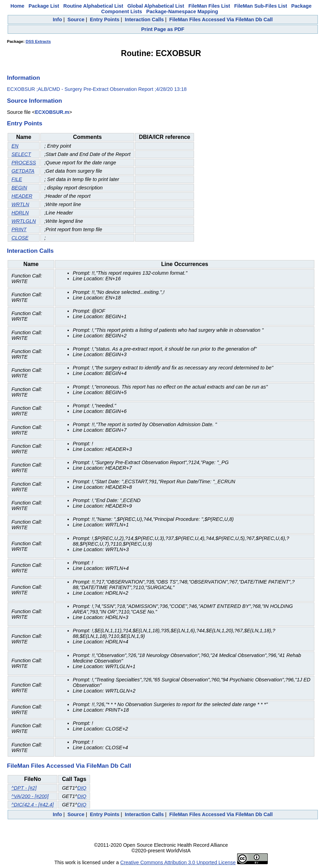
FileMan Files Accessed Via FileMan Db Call (221, 19)
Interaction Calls (144, 19)
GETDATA (23, 171)
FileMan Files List (209, 6)
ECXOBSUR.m (52, 112)
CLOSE (20, 238)
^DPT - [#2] (24, 788)
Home (17, 6)
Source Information (34, 101)
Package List (44, 6)
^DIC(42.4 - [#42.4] (33, 805)
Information (23, 78)
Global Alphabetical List (156, 6)
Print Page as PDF (163, 29)
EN (15, 146)
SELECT (21, 154)
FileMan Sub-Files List (261, 6)
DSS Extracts (38, 41)
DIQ (82, 788)
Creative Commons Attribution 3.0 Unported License (178, 862)
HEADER (22, 196)
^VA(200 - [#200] (30, 796)
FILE (17, 179)
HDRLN (20, 213)
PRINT (19, 229)
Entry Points (104, 19)
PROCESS (24, 163)
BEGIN (19, 188)
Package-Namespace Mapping (182, 11)
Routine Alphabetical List (93, 6)
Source (76, 19)
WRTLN (20, 204)
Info (57, 19)
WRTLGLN (24, 221)
